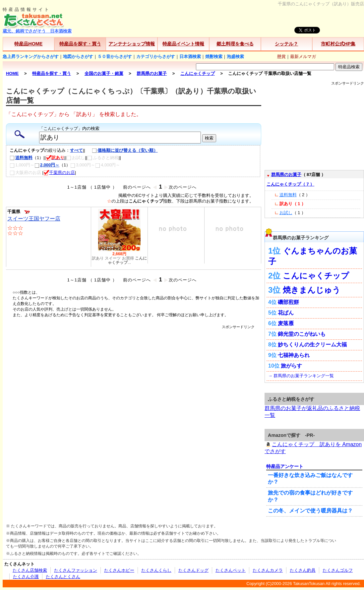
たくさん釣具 (303, 570)
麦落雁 (286, 323)
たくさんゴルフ (338, 570)
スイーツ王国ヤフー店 (34, 219)
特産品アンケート (285, 466)
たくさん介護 (26, 577)
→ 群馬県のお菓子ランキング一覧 (301, 376)
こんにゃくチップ (316, 276)
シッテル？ (286, 44)
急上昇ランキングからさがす (31, 57)
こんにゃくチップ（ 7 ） (290, 184)
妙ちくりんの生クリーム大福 (312, 345)
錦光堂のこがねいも (302, 334)
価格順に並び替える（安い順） (121, 150)
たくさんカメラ (268, 570)
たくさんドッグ (193, 570)
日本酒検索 (190, 57)
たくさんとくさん (63, 577)
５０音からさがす (115, 57)
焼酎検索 (214, 57)
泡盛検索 (235, 57)
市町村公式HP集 (338, 44)
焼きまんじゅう (312, 290)
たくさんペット (231, 570)
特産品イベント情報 (183, 44)
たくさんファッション (76, 570)
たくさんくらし (156, 570)
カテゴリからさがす (156, 57)
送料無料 (21, 158)
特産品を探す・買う (80, 44)
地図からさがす (78, 57)
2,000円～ (47, 165)
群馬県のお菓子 (286, 175)
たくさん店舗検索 (30, 570)
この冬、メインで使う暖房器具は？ (310, 511)
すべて (76, 150)
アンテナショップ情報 (132, 44)
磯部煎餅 (288, 302)
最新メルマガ (303, 57)
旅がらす (291, 366)
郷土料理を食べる (235, 44)
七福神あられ (294, 355)
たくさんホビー (119, 570)
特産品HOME (28, 44)
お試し (286, 213)
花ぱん (286, 313)
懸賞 (281, 57)
